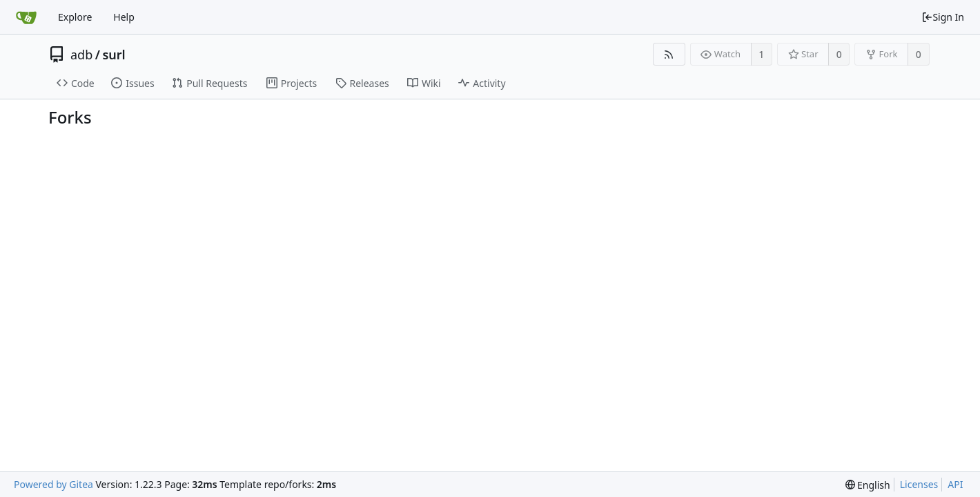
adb (81, 55)
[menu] (868, 485)
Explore (75, 17)
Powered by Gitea (53, 484)
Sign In (943, 17)
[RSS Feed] (669, 54)
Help (124, 17)
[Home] (26, 17)
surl (114, 55)
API (955, 484)
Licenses (919, 484)
